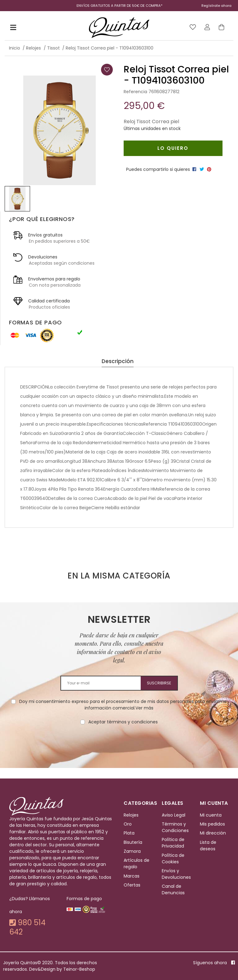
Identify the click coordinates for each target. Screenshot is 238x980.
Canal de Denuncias (173, 890)
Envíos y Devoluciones (176, 874)
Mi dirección (213, 833)
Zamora (132, 851)
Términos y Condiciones (175, 827)
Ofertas (132, 885)
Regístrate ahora (216, 6)
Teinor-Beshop (79, 969)
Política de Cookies (173, 859)
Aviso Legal (174, 815)
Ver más (144, 708)
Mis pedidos (212, 824)
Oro (128, 824)
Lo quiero (173, 148)
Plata (129, 833)
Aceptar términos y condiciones (123, 722)
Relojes (131, 815)
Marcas (132, 876)
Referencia (135, 92)
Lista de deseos (208, 846)
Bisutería (133, 842)
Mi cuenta (211, 815)
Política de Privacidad (173, 843)
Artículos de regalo (137, 864)
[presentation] (119, 745)
